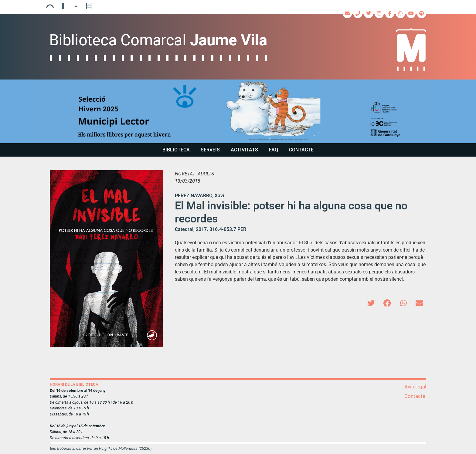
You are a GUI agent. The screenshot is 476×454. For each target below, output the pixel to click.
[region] (238, 111)
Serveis (210, 150)
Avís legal (415, 387)
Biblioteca (176, 150)
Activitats (244, 150)
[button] (238, 111)
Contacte (301, 150)
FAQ (274, 150)
